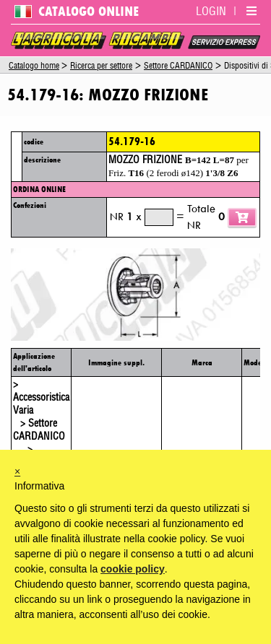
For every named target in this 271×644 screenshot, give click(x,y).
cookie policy (133, 569)
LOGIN (211, 12)
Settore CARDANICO (178, 66)
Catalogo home (34, 66)
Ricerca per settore (101, 66)
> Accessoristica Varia (41, 398)
